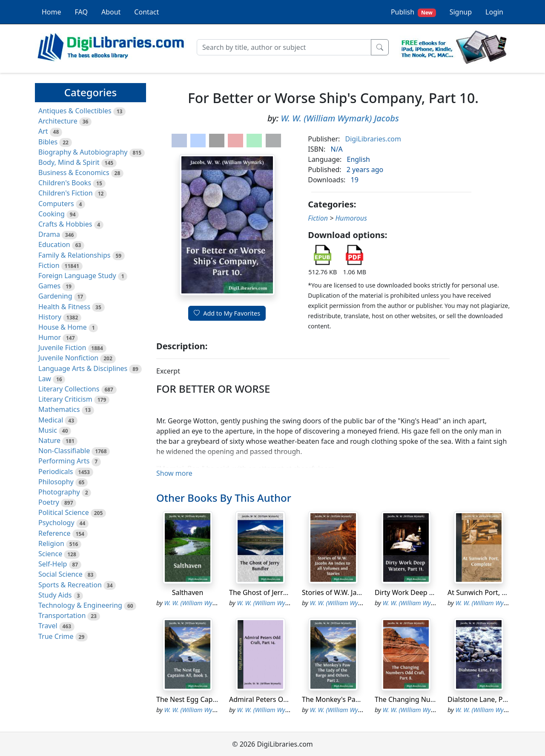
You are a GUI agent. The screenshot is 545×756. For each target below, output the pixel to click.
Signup (461, 12)
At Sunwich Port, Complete (490, 592)
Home (52, 12)
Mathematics (59, 409)
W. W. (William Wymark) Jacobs (340, 118)
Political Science (64, 512)
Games (49, 286)
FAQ (81, 12)
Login (494, 12)
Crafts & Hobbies (65, 224)
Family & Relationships (74, 255)
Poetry (49, 502)
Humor (50, 337)
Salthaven (188, 592)
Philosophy (56, 482)
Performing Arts (64, 461)
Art (43, 131)
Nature (49, 440)
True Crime (56, 636)
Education (54, 244)
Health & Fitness (64, 307)
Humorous (351, 218)
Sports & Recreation (70, 585)
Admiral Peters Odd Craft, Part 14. (283, 699)
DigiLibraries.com (373, 139)
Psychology (56, 523)
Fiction (49, 265)
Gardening (55, 296)
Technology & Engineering (80, 605)
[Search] (284, 47)
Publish (413, 12)
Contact (146, 12)
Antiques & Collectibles (75, 111)
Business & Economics (74, 172)
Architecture (58, 121)
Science (50, 554)
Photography (59, 492)
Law (45, 379)
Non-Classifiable (64, 451)
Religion (51, 543)
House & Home (63, 327)
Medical (51, 420)
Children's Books (65, 183)
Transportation (62, 615)
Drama (49, 234)
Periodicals (56, 471)
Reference (54, 533)
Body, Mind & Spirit (69, 162)
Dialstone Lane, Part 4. (483, 699)
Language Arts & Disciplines (83, 368)
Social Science (60, 574)
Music (48, 430)
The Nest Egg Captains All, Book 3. (211, 699)
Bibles (48, 142)
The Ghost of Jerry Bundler (271, 592)
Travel (48, 626)
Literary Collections (69, 389)
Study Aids (55, 595)
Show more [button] (174, 473)
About (111, 12)
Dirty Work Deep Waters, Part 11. (427, 592)
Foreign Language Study (77, 276)
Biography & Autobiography (83, 152)
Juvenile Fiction (62, 348)
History (50, 317)
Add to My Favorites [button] (227, 313)
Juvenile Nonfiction (68, 358)
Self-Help (53, 564)
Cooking (52, 214)
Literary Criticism (65, 399)
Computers (56, 204)
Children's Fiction (66, 193)
